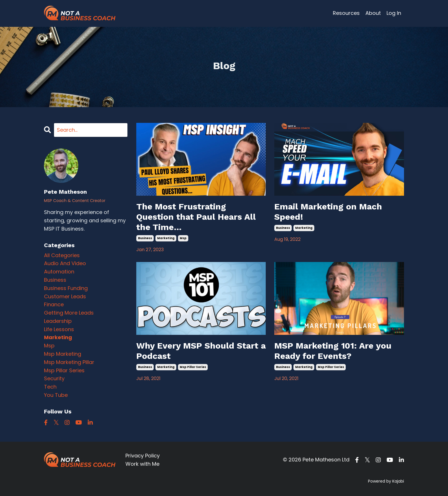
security (54, 378)
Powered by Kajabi (386, 481)
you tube (56, 395)
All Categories (62, 255)
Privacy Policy (143, 456)
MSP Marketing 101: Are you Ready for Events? (333, 351)
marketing (166, 238)
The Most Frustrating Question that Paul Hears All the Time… (196, 217)
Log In (394, 13)
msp (183, 238)
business (145, 238)
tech (50, 387)
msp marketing (63, 354)
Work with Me (142, 464)
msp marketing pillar (69, 362)
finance (54, 304)
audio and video (65, 263)
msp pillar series (193, 367)
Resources (346, 13)
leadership (58, 321)
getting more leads (69, 313)
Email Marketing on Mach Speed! (328, 212)
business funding (66, 288)
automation (59, 272)
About (373, 13)
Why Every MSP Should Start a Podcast (201, 351)
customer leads (65, 296)
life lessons (59, 329)
